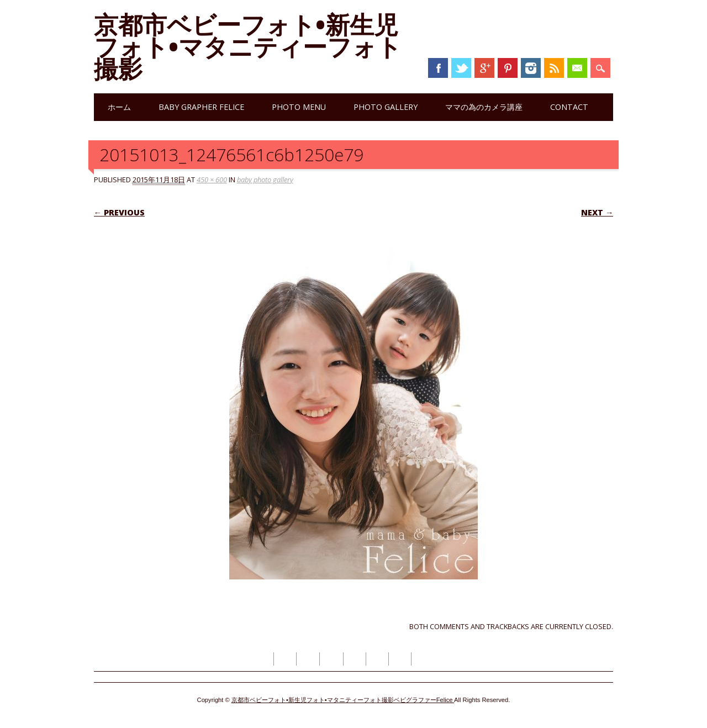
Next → (597, 212)
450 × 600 (212, 180)
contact (569, 107)
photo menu (299, 107)
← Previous (119, 212)
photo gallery (386, 107)
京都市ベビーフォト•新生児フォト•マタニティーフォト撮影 (248, 46)
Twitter (461, 68)
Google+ (484, 68)
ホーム (119, 107)
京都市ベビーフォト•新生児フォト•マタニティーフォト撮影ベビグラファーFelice (343, 700)
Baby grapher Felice (201, 107)
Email (577, 68)
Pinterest (508, 68)
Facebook (438, 68)
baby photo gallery (265, 180)
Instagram (531, 68)
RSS (554, 68)
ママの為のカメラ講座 (484, 107)
